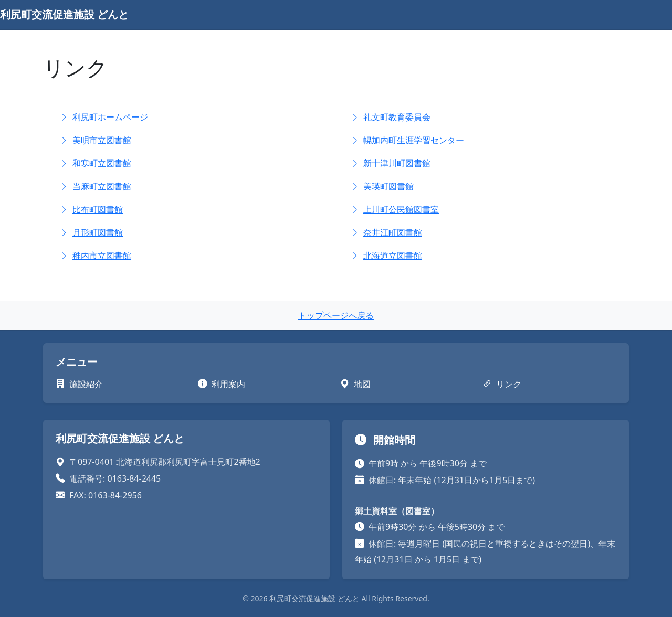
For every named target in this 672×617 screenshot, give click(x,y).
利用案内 (222, 384)
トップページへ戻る (336, 315)
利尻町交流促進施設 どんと (64, 14)
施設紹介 (79, 384)
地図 (355, 384)
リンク (502, 384)
